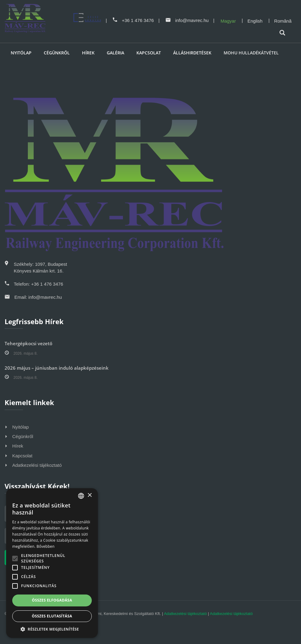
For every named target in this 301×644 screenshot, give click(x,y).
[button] (52, 629)
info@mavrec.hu (187, 20)
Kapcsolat (149, 53)
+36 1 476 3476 (133, 20)
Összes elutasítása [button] (52, 616)
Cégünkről (57, 53)
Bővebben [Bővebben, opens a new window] (45, 546)
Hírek (88, 53)
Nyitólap (21, 53)
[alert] (52, 563)
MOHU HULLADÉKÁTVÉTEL (251, 53)
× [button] (89, 495)
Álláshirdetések (192, 53)
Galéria (115, 53)
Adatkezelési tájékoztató (37, 465)
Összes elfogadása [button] (52, 600)
